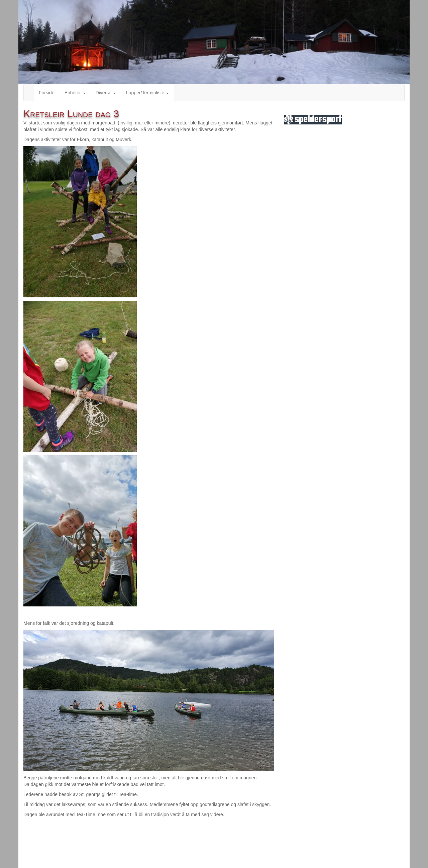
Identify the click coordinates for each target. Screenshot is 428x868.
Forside (47, 93)
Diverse (106, 93)
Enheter (75, 93)
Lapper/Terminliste (147, 93)
